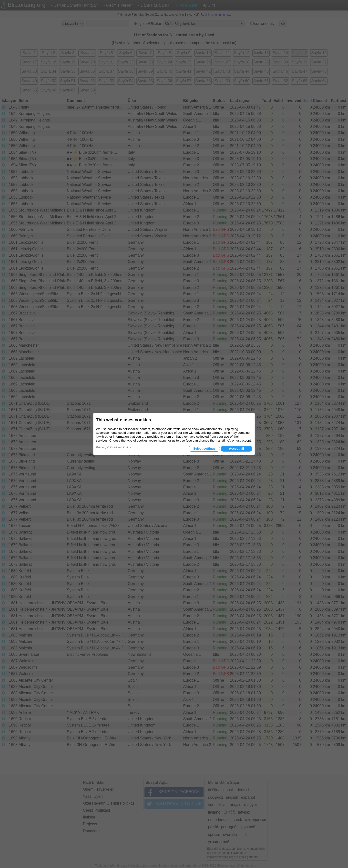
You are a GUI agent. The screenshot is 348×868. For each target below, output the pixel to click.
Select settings (204, 449)
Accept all (236, 449)
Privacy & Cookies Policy (113, 447)
